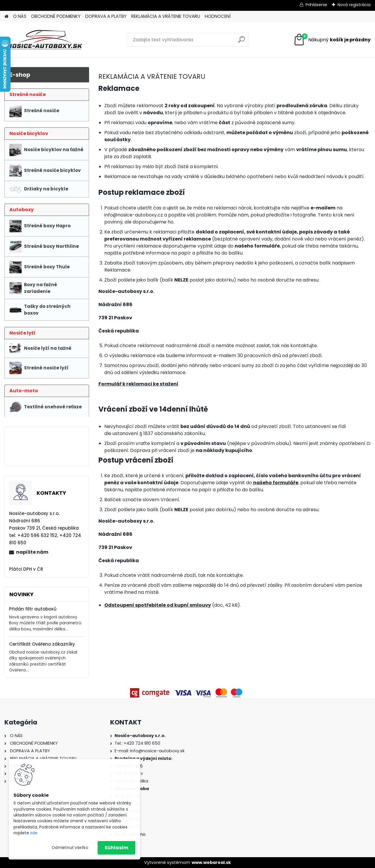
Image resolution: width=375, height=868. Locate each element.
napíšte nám (32, 552)
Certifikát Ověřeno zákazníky (42, 644)
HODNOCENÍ (218, 16)
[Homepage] (6, 17)
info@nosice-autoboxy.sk (157, 751)
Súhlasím (116, 848)
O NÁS (20, 16)
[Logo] (45, 40)
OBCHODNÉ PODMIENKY (56, 16)
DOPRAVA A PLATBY (106, 16)
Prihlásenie (316, 5)
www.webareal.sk (211, 862)
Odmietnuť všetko (70, 848)
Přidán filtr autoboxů (33, 609)
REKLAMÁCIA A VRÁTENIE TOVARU (166, 16)
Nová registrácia (354, 5)
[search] (242, 42)
